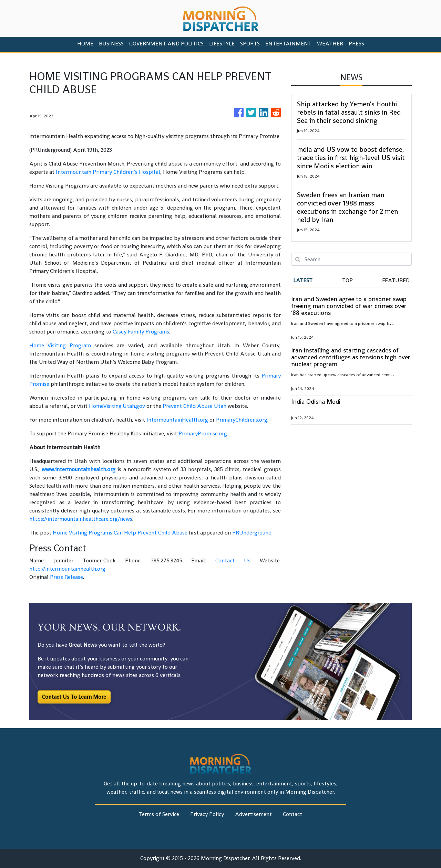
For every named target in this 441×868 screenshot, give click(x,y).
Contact (293, 814)
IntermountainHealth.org (177, 420)
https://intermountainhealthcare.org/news (81, 519)
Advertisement (253, 814)
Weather (330, 44)
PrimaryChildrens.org (242, 420)
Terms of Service (159, 814)
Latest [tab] (303, 280)
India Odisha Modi (316, 401)
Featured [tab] (396, 280)
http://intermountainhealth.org (67, 569)
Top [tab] (347, 280)
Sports (250, 44)
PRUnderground (252, 533)
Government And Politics (166, 44)
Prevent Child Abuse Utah (194, 406)
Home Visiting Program (60, 345)
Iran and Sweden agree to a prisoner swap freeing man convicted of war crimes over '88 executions (349, 306)
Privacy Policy (207, 814)
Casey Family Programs (141, 332)
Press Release (66, 577)
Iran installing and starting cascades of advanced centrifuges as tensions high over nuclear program (351, 357)
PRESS (356, 44)
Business (111, 44)
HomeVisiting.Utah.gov (117, 406)
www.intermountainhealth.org (79, 469)
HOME (85, 44)
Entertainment (288, 44)
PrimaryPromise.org (203, 433)
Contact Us (233, 560)
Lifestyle (222, 44)
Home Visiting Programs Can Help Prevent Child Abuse (120, 533)
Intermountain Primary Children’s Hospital (108, 172)
